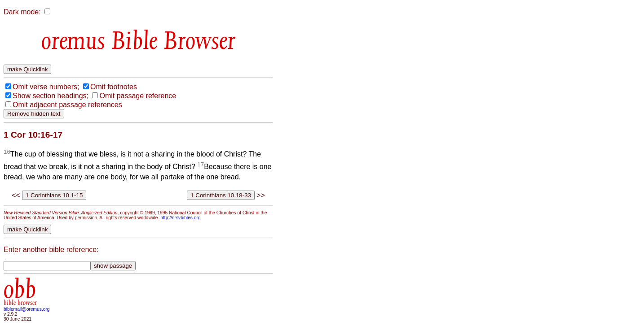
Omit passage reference (138, 96)
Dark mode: (22, 12)
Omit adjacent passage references (67, 105)
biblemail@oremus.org (27, 309)
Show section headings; (51, 96)
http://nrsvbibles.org (180, 218)
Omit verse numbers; (46, 87)
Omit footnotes (114, 87)
